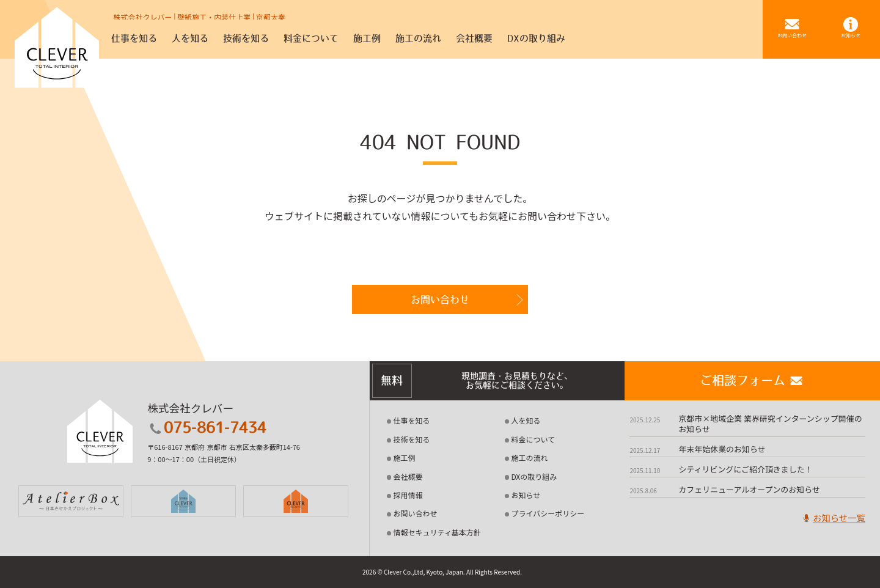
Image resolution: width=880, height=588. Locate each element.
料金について (533, 439)
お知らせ (526, 495)
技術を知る (412, 439)
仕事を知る (412, 420)
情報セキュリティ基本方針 (437, 532)
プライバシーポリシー (548, 513)
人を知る (526, 420)
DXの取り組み (534, 476)
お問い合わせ (440, 300)
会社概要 (408, 476)
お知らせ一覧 (833, 517)
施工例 (405, 458)
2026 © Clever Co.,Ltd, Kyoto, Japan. (414, 572)
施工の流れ (529, 458)
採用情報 (408, 495)
